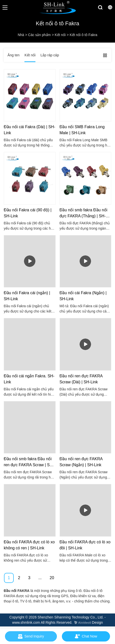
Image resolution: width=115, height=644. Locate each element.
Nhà (21, 35)
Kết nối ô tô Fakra (83, 35)
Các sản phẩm (40, 35)
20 (52, 578)
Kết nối (60, 35)
